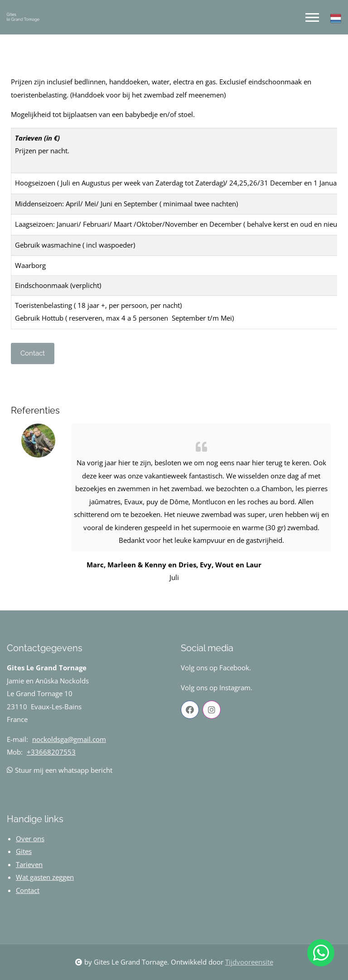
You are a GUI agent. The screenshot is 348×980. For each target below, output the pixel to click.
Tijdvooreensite (249, 962)
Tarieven (29, 864)
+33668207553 (51, 752)
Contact (33, 353)
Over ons (30, 839)
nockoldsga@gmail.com (69, 739)
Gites (24, 851)
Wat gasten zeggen (45, 877)
